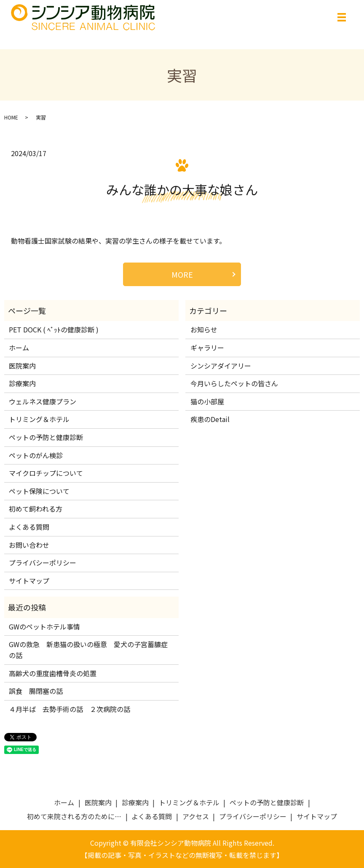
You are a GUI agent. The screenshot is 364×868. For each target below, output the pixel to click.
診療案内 (22, 383)
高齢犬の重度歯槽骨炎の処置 (53, 673)
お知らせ (204, 329)
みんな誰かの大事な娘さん (182, 189)
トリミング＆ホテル (39, 419)
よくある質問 (29, 527)
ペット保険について (39, 491)
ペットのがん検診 (36, 455)
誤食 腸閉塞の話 (36, 691)
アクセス (196, 816)
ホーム (19, 348)
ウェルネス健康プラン (43, 401)
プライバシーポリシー (43, 563)
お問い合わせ (29, 545)
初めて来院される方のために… (74, 816)
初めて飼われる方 (36, 509)
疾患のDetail (210, 419)
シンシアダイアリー (221, 366)
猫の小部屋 (207, 401)
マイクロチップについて (46, 473)
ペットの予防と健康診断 (46, 437)
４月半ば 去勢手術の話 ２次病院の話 (73, 709)
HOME (11, 117)
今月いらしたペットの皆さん (234, 383)
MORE (182, 274)
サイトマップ (29, 581)
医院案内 (22, 366)
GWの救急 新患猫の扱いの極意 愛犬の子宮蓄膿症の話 (88, 650)
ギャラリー (207, 348)
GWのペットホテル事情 (44, 626)
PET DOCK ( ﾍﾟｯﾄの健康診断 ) (54, 329)
